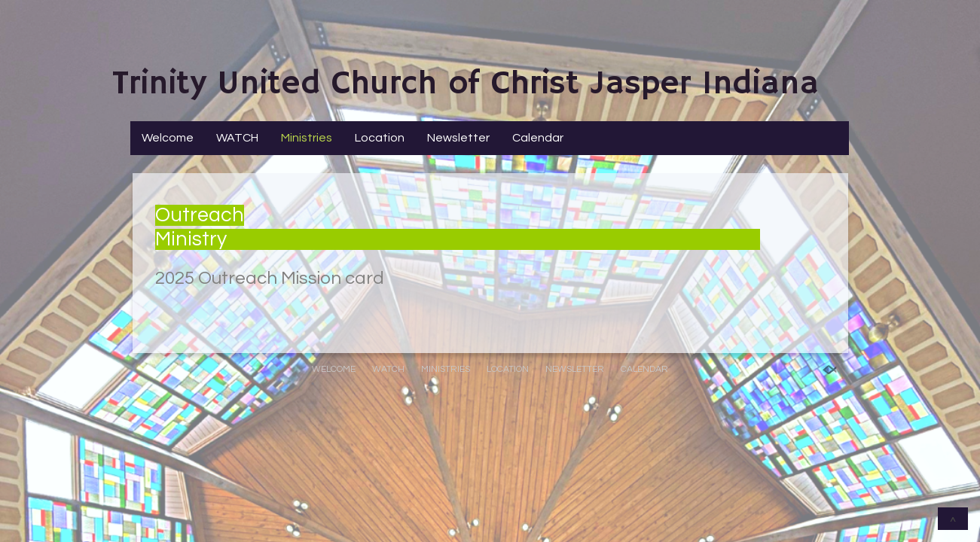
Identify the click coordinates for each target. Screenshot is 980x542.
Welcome (168, 138)
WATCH (237, 138)
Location (380, 138)
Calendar (538, 138)
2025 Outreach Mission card (270, 278)
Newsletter (458, 138)
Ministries (307, 138)
